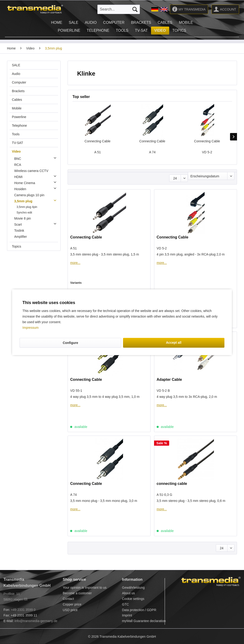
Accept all (174, 343)
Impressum (30, 328)
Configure (70, 343)
